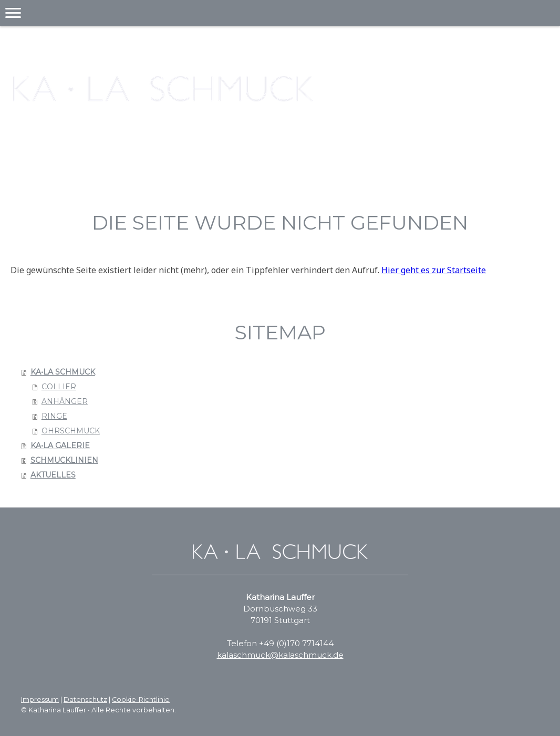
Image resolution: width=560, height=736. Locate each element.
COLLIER (59, 387)
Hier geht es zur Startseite (434, 270)
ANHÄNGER (65, 401)
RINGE (54, 416)
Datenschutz (85, 699)
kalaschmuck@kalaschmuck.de (280, 655)
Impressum (40, 699)
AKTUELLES (53, 475)
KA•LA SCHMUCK (63, 372)
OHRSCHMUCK (71, 431)
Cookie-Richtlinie (141, 699)
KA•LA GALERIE (60, 445)
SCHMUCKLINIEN (64, 460)
